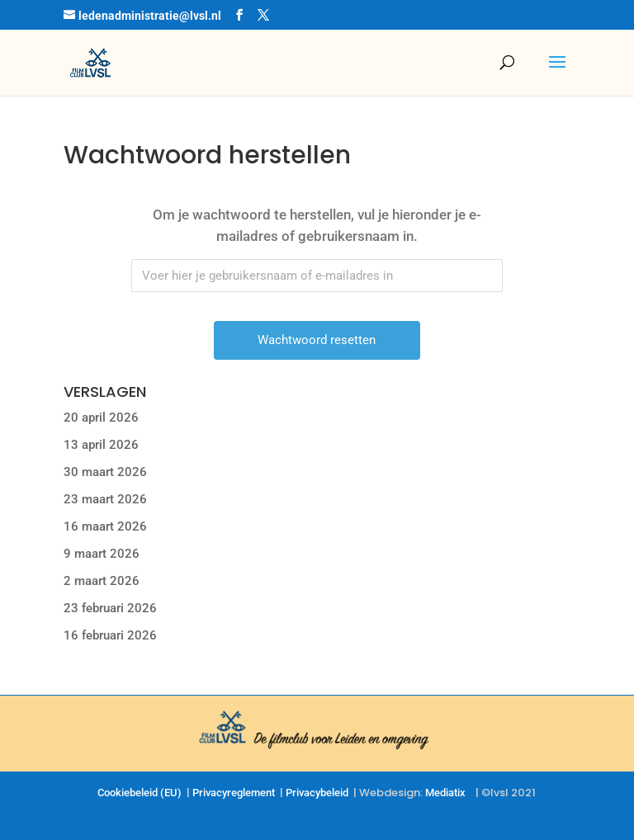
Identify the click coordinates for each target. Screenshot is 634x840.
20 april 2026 (101, 418)
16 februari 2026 (110, 635)
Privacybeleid (317, 793)
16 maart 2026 (105, 526)
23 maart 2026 (105, 499)
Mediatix (445, 793)
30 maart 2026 (105, 472)
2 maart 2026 (102, 581)
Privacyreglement (234, 793)
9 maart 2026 (102, 554)
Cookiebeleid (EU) (140, 793)
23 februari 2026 (110, 608)
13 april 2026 (101, 445)
